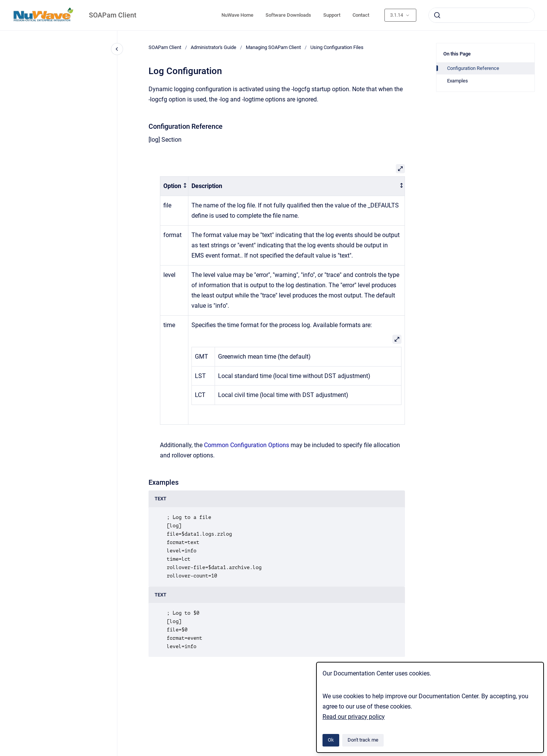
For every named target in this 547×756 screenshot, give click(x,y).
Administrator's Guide (213, 47)
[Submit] (437, 15)
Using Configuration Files (337, 47)
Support (332, 15)
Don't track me (363, 740)
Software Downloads (288, 15)
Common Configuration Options (247, 445)
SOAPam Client (113, 15)
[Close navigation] (117, 49)
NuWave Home (237, 15)
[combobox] (482, 15)
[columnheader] (174, 186)
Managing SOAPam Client (273, 47)
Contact (361, 15)
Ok (331, 740)
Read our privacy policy (354, 717)
